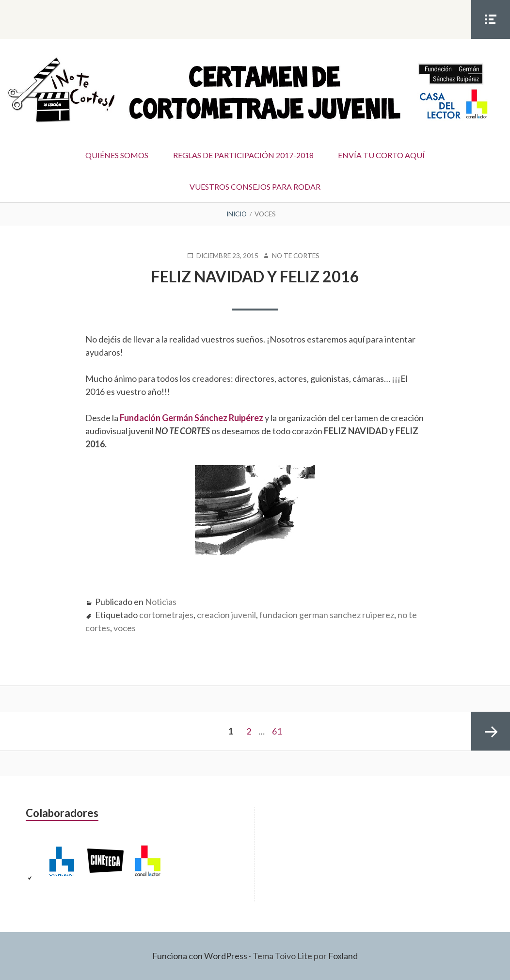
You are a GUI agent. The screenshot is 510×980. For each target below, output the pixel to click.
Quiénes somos (117, 155)
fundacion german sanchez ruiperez (327, 615)
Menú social (491, 38)
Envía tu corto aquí (382, 155)
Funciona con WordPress (200, 956)
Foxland (343, 956)
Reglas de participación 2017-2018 (243, 155)
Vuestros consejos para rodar (255, 187)
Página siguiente (491, 731)
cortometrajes (166, 615)
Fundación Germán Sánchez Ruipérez (191, 418)
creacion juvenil (226, 615)
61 (277, 731)
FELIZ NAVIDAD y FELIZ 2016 (255, 276)
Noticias (161, 602)
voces (125, 628)
